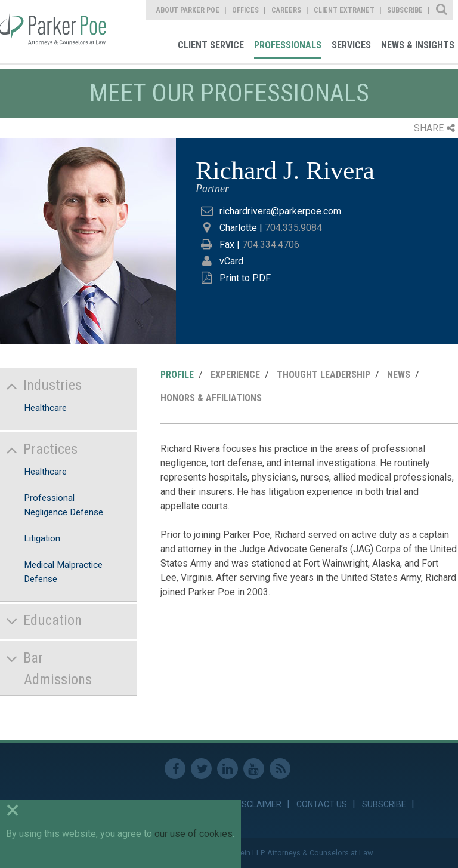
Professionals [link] (288, 45)
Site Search (442, 10)
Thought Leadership (324, 375)
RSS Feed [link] (280, 769)
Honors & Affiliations (211, 398)
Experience (235, 375)
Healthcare (45, 408)
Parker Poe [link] (55, 32)
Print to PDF (245, 278)
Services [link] (351, 45)
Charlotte (238, 228)
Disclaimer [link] (258, 804)
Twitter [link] (201, 769)
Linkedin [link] (228, 769)
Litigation (42, 538)
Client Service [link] (211, 45)
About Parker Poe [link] (188, 10)
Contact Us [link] (322, 804)
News (399, 375)
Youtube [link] (254, 769)
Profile (177, 375)
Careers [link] (286, 10)
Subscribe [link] (405, 10)
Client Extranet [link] (344, 10)
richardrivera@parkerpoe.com (280, 211)
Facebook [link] (175, 769)
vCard (231, 261)
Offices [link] (245, 10)
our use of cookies (194, 834)
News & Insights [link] (418, 45)
